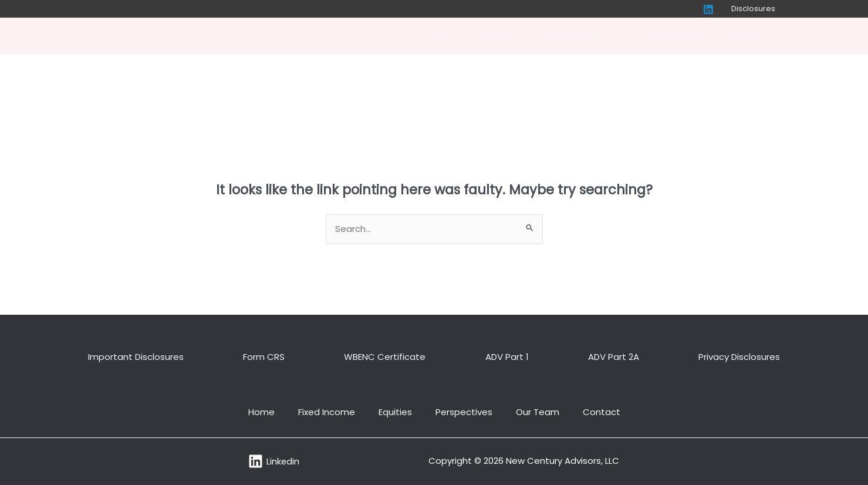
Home (462, 35)
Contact (602, 412)
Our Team (515, 35)
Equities (395, 412)
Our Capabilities (595, 35)
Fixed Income (327, 412)
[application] (629, 35)
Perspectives (681, 35)
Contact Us (752, 35)
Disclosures (757, 9)
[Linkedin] (715, 9)
